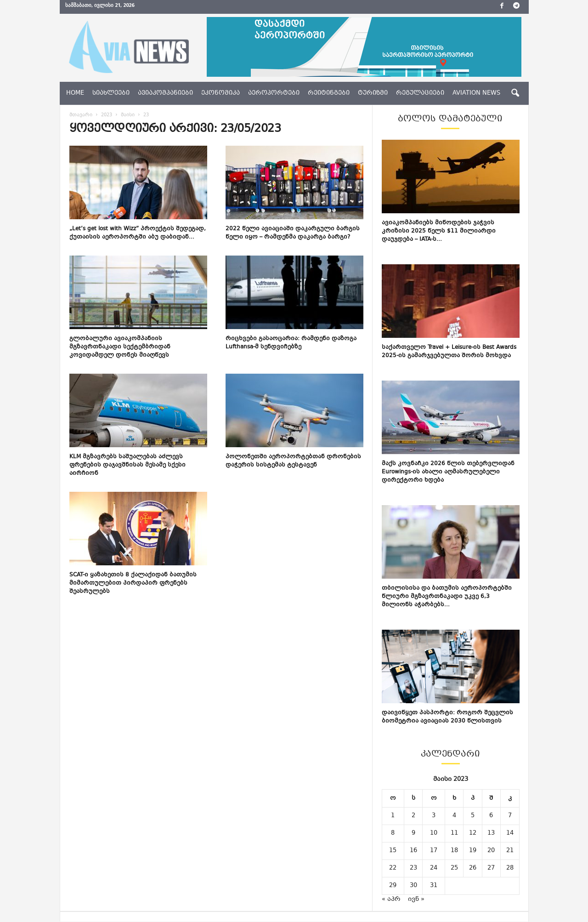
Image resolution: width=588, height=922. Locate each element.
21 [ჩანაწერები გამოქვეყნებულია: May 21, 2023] (510, 851)
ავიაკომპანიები (165, 93)
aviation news (476, 93)
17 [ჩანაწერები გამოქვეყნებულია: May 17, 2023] (434, 851)
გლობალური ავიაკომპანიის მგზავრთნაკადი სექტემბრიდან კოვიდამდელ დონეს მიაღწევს (120, 347)
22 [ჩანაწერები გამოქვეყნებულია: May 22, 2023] (393, 868)
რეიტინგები (329, 93)
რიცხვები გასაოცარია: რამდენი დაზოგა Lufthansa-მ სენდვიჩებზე (291, 343)
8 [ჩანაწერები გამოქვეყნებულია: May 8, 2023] (393, 833)
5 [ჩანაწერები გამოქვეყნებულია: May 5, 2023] (473, 816)
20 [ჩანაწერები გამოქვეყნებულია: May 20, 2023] (491, 851)
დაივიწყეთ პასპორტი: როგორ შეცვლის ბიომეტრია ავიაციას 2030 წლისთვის (447, 717)
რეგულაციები (420, 93)
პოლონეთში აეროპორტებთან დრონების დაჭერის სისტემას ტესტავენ (293, 461)
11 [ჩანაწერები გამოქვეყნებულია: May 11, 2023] (454, 833)
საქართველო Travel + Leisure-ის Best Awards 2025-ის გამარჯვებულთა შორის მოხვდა (449, 352)
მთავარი (81, 115)
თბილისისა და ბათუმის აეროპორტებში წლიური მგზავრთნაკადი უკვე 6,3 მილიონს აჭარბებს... (447, 597)
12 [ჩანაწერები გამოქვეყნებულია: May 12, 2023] (473, 833)
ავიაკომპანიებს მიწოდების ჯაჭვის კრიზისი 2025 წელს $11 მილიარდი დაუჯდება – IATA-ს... (439, 231)
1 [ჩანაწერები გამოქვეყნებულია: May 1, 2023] (393, 816)
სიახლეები (111, 93)
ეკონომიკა (220, 93)
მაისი (128, 115)
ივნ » (416, 899)
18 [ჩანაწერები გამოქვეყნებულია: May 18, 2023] (454, 851)
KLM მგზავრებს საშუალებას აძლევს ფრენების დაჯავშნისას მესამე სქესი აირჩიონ (127, 465)
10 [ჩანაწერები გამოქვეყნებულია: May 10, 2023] (434, 833)
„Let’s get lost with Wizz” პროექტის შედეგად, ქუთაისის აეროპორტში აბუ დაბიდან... (138, 233)
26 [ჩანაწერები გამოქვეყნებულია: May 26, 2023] (473, 868)
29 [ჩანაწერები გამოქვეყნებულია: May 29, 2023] (393, 886)
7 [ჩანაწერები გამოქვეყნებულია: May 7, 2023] (510, 816)
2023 (107, 115)
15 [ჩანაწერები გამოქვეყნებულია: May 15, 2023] (393, 851)
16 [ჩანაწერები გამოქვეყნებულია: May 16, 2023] (413, 851)
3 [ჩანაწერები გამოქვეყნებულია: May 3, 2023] (434, 816)
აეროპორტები (274, 93)
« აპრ (391, 899)
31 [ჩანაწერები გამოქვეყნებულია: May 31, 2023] (434, 886)
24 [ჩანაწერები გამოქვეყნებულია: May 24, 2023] (434, 868)
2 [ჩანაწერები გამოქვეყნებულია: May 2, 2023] (413, 816)
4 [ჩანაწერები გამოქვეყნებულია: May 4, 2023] (454, 816)
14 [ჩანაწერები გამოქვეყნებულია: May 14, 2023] (510, 833)
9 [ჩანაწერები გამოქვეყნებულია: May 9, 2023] (413, 833)
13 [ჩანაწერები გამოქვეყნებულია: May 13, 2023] (491, 833)
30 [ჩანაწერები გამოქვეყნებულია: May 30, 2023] (413, 886)
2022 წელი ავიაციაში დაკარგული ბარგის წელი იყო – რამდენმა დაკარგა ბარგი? (293, 233)
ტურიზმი (373, 93)
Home (75, 93)
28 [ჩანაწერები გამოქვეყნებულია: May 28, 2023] (510, 868)
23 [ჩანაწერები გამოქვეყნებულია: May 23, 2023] (413, 868)
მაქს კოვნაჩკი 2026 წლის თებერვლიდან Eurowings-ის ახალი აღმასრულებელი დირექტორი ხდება (448, 472)
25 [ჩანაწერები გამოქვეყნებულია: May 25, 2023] (454, 868)
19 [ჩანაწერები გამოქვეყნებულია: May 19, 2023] (473, 851)
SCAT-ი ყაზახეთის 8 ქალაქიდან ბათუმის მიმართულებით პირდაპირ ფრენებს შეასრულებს (133, 583)
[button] (515, 93)
